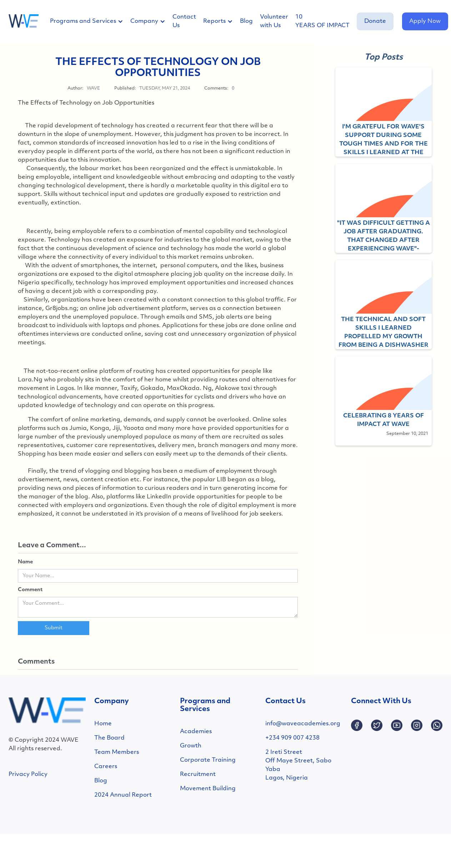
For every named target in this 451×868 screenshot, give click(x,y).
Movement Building (208, 789)
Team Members (117, 752)
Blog (246, 21)
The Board (109, 738)
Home (103, 724)
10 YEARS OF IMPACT (322, 21)
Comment (30, 590)
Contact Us (184, 21)
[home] (24, 21)
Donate (375, 21)
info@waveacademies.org (303, 724)
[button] (90, 21)
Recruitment (198, 775)
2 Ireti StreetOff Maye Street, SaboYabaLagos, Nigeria (298, 765)
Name (25, 562)
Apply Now (425, 21)
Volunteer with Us (274, 21)
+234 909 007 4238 (292, 738)
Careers (106, 767)
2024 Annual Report (123, 795)
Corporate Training (208, 760)
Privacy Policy (28, 775)
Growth (191, 746)
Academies (196, 732)
